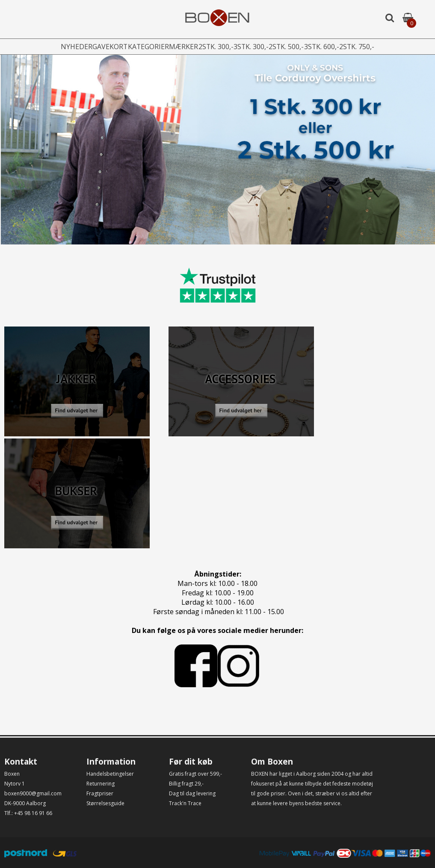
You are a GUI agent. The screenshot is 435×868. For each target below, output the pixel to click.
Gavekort (96, 47)
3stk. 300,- (255, 47)
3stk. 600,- (336, 47)
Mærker (178, 47)
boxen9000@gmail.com (33, 793)
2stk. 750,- (376, 47)
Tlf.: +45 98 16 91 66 (28, 813)
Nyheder (58, 47)
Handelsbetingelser (110, 774)
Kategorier (138, 47)
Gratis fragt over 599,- (195, 774)
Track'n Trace (185, 803)
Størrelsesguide (105, 803)
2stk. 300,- (215, 47)
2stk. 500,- (296, 47)
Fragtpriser (100, 793)
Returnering (101, 784)
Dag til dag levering (192, 793)
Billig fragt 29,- (186, 784)
